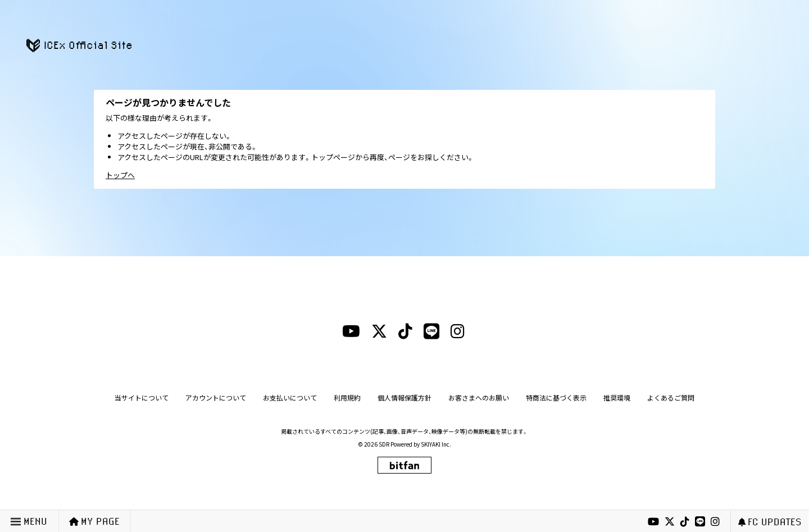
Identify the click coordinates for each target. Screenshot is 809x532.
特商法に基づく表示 (556, 397)
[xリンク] (670, 522)
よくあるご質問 (671, 397)
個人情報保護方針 (404, 397)
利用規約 (347, 397)
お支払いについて (290, 397)
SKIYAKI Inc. (436, 444)
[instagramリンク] (715, 522)
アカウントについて (216, 397)
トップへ (120, 175)
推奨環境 (617, 397)
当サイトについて (142, 397)
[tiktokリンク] (685, 522)
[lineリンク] (700, 522)
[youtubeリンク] (653, 522)
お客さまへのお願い (479, 397)
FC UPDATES (770, 522)
